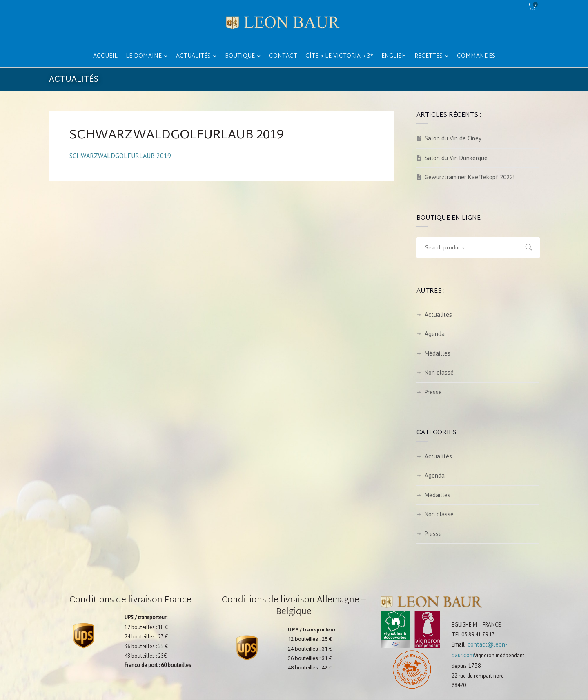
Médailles (438, 353)
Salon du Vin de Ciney (453, 138)
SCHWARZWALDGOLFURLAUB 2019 (120, 156)
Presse (433, 392)
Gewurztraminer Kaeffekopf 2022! (470, 177)
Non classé (439, 372)
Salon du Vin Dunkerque (456, 158)
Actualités (438, 314)
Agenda (435, 334)
